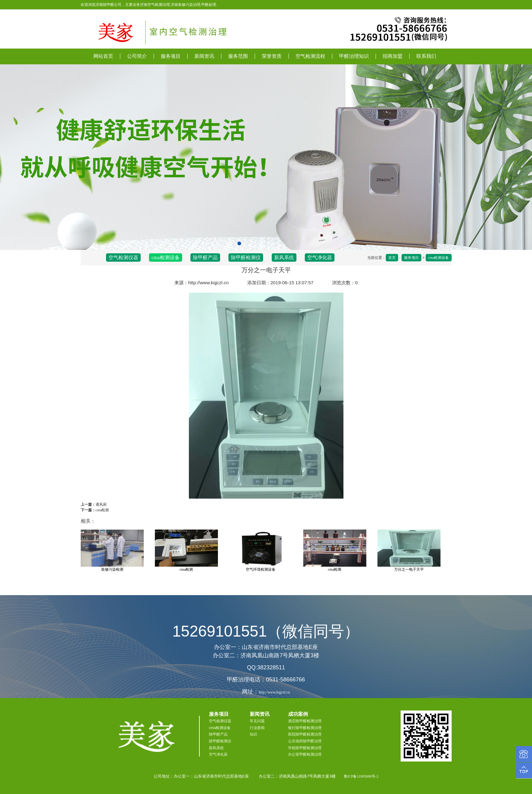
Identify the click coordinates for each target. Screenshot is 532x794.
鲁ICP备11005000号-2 (361, 776)
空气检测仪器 (123, 258)
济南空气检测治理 (155, 5)
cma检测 (102, 510)
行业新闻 (257, 728)
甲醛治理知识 (354, 56)
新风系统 (284, 258)
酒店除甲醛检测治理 (305, 721)
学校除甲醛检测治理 (305, 748)
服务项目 (171, 56)
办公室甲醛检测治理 (305, 754)
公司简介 (137, 56)
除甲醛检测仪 (246, 258)
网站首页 (103, 56)
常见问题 (257, 721)
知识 (253, 734)
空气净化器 (320, 258)
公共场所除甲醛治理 (305, 741)
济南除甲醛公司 (109, 5)
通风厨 (101, 504)
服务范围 (238, 56)
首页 (392, 258)
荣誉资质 (272, 56)
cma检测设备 (439, 258)
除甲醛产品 (205, 258)
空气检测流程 (310, 56)
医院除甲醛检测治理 (305, 734)
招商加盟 (393, 56)
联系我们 (426, 56)
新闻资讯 (204, 56)
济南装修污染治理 (185, 5)
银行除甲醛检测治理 (305, 728)
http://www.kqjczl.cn (209, 283)
